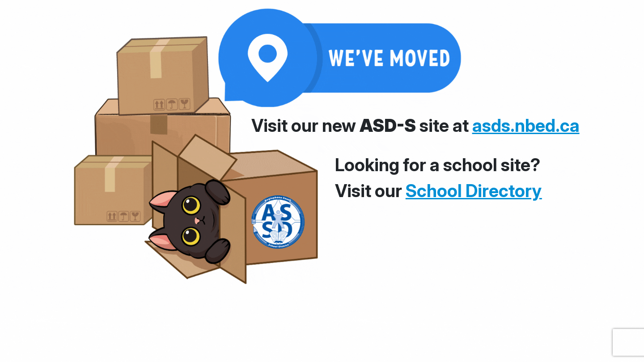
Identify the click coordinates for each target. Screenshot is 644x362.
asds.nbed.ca (526, 125)
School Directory (474, 191)
